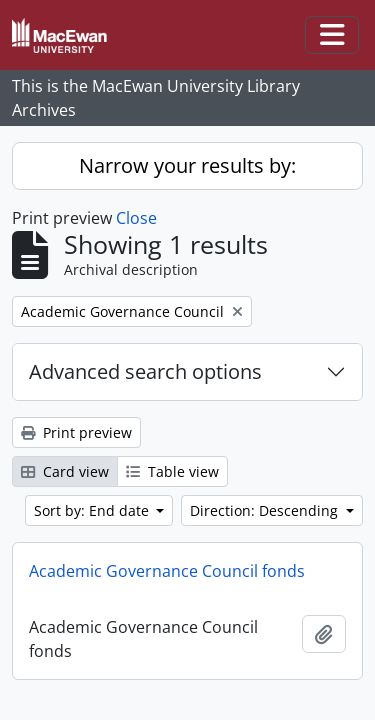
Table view (172, 471)
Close (136, 218)
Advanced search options (145, 371)
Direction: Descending (266, 510)
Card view (65, 471)
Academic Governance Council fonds (167, 571)
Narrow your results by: (187, 165)
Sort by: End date (93, 510)
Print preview (76, 432)
